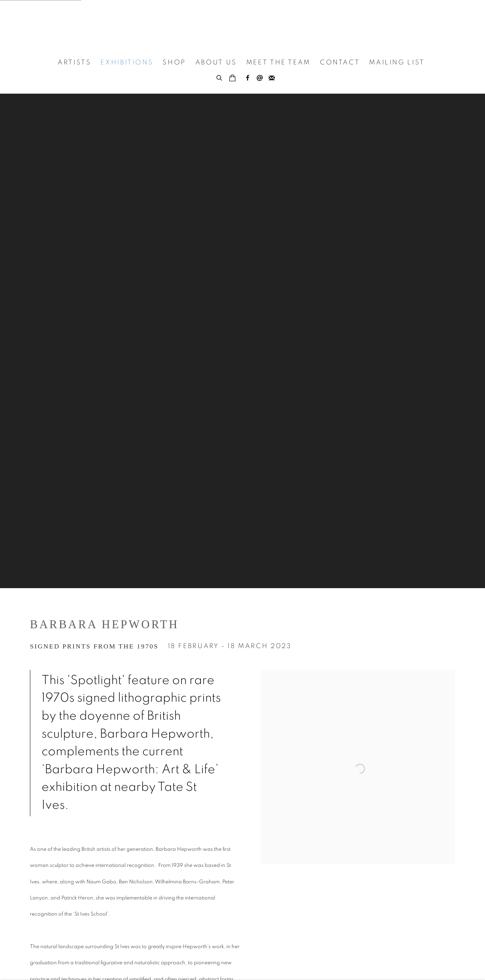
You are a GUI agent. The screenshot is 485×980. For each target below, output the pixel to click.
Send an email (260, 78)
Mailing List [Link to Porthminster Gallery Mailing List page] (397, 63)
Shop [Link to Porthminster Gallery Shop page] (174, 63)
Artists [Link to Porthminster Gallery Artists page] (74, 63)
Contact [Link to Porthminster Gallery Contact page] (340, 63)
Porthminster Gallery (242, 26)
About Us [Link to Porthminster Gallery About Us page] (216, 63)
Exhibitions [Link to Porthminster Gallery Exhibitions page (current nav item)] (127, 63)
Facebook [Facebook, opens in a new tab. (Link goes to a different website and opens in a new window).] (248, 78)
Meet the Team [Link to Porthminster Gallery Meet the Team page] (278, 63)
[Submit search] (220, 77)
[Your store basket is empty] (232, 79)
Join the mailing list (272, 78)
